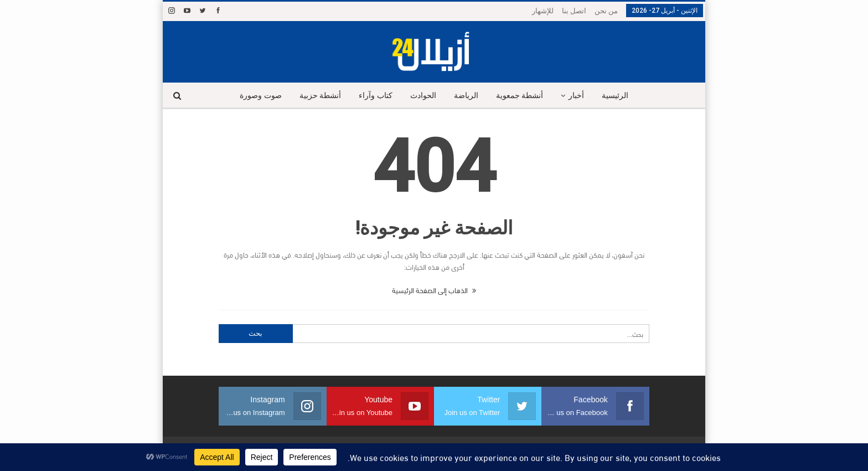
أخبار (581, 96)
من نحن (606, 11)
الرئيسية (621, 96)
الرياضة (467, 96)
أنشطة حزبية (316, 96)
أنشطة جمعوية (522, 96)
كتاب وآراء (373, 96)
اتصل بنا (574, 11)
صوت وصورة (255, 96)
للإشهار (543, 11)
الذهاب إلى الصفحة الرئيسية (434, 290)
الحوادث (422, 96)
